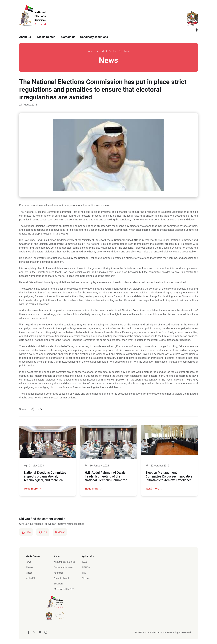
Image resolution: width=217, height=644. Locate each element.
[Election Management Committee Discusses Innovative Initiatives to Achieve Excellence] (169, 442)
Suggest (60, 532)
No (43, 532)
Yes (26, 532)
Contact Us (68, 37)
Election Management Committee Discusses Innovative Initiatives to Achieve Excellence (169, 477)
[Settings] (196, 30)
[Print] (40, 409)
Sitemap (86, 578)
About (57, 556)
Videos (29, 573)
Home (89, 51)
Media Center (46, 37)
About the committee (64, 562)
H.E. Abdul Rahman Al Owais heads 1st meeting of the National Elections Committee (106, 477)
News (128, 51)
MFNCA (86, 567)
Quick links (88, 556)
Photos (29, 567)
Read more (33, 489)
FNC (84, 573)
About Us (25, 37)
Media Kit (30, 578)
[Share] (32, 409)
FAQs (85, 562)
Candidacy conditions (94, 37)
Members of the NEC (64, 589)
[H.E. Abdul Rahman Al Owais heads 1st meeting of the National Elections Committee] (108, 442)
